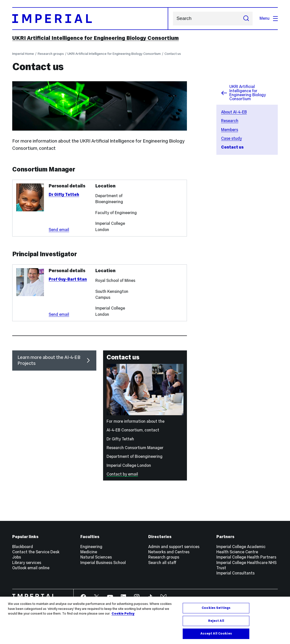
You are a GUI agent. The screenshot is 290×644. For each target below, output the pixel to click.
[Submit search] (246, 19)
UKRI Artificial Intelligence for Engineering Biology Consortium (95, 38)
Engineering (91, 547)
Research (230, 121)
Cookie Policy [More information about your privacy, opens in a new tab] (123, 614)
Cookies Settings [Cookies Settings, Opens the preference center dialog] (216, 608)
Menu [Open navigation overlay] (269, 18)
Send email (59, 230)
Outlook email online (31, 568)
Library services (27, 563)
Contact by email (122, 474)
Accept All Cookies (216, 634)
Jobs (17, 557)
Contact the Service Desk (36, 552)
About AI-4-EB (234, 112)
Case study (231, 138)
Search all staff (162, 563)
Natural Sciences (96, 557)
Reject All (216, 621)
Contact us (173, 54)
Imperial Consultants (235, 573)
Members (230, 130)
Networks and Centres (169, 552)
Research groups (51, 54)
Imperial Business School (103, 563)
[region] (145, 620)
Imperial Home (23, 54)
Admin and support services (174, 547)
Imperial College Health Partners (246, 557)
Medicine (89, 552)
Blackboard (23, 547)
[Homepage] (90, 19)
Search (173, 19)
